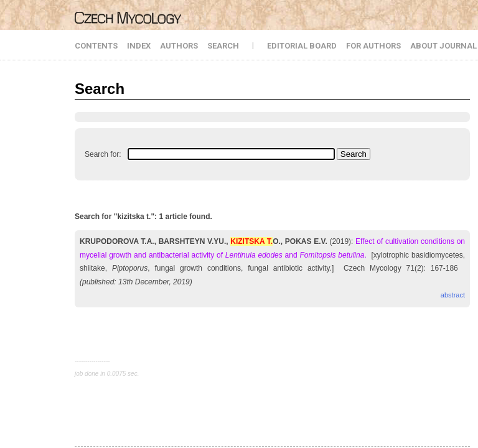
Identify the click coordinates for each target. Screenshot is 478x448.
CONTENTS (96, 46)
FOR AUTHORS (373, 46)
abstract (453, 295)
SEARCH (223, 46)
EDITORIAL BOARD (302, 46)
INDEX (139, 46)
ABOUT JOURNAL (443, 46)
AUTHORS (179, 46)
